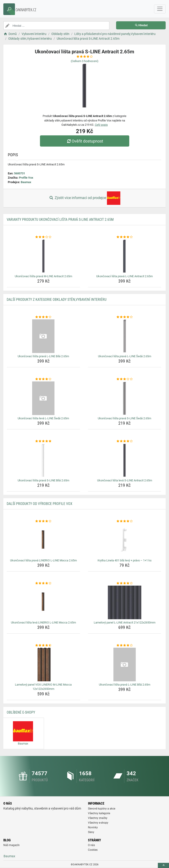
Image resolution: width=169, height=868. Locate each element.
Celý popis (101, 125)
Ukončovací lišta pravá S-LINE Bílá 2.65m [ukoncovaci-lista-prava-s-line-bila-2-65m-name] (43, 480)
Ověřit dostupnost (84, 141)
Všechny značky (98, 818)
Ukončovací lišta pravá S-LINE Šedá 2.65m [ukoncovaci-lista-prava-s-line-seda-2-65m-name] (124, 418)
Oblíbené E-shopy (21, 712)
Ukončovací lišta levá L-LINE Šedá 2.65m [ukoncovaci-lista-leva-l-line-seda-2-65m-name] (43, 418)
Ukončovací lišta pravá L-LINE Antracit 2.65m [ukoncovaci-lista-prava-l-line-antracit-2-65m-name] (124, 276)
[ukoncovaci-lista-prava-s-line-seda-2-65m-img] (125, 398)
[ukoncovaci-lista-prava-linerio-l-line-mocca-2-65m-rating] (43, 521)
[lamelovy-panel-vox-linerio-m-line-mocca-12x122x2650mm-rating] (43, 645)
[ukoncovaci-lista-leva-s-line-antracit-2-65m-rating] (125, 441)
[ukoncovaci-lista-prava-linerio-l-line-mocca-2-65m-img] (43, 540)
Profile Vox (26, 178)
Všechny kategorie (99, 813)
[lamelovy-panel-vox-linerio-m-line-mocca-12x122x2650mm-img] (43, 665)
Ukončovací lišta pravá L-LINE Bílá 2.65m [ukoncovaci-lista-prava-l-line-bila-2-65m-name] (43, 356)
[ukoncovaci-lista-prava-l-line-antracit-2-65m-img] (125, 256)
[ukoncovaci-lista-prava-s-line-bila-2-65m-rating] (43, 441)
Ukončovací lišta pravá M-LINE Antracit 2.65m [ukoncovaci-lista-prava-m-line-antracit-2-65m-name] (43, 276)
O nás (91, 845)
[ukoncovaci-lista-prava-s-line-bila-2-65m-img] (43, 460)
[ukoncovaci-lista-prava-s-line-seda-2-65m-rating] (125, 379)
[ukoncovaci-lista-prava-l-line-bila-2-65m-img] (43, 336)
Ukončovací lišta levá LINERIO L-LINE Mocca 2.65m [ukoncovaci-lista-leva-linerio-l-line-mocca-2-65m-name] (43, 622)
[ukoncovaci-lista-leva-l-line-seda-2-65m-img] (43, 398)
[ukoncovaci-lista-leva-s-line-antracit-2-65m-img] (125, 460)
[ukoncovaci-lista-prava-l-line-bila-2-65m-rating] (43, 317)
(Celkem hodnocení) (85, 61)
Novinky (93, 827)
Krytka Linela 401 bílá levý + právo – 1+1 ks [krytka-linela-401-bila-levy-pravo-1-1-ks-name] (125, 560)
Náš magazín (11, 845)
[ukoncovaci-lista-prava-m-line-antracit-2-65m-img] (43, 256)
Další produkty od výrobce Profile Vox (40, 504)
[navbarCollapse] (160, 9)
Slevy (91, 832)
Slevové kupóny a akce (102, 809)
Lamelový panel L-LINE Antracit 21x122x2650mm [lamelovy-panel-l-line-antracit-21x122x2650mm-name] (125, 622)
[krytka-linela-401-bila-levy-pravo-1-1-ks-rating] (125, 521)
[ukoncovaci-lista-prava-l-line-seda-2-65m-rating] (125, 317)
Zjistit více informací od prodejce (84, 198)
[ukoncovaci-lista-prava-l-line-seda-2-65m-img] (125, 336)
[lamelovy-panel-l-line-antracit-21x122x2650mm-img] (125, 602)
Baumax (26, 182)
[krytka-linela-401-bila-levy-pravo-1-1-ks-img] (125, 540)
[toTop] (163, 865)
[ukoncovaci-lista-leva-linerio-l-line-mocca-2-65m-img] (43, 602)
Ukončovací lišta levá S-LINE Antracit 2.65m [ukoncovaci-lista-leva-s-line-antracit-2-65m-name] (125, 480)
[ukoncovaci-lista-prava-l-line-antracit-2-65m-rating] (125, 237)
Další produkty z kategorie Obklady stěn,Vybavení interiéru (57, 300)
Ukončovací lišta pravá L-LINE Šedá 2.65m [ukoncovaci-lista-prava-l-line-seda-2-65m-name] (125, 356)
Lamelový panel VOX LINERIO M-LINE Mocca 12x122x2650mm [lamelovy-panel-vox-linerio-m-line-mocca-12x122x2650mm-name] (43, 687)
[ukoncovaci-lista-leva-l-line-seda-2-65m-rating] (43, 379)
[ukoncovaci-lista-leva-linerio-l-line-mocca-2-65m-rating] (43, 583)
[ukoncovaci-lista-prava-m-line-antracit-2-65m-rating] (43, 237)
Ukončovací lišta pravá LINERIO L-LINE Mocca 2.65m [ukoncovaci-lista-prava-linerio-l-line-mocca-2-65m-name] (43, 560)
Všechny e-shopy (98, 823)
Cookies (93, 850)
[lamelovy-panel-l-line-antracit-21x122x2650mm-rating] (125, 583)
